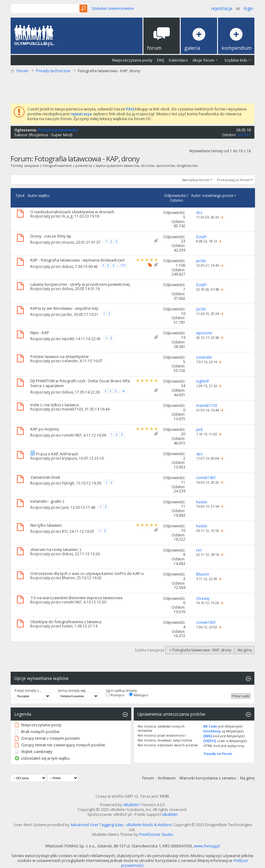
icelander (70, 361)
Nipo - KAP (40, 333)
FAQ (161, 60)
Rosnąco (115, 695)
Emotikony (212, 731)
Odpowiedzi (175, 195)
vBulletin (170, 814)
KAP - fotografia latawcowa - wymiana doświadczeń (77, 260)
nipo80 (68, 338)
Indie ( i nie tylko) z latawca (55, 405)
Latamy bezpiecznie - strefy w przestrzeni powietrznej (80, 284)
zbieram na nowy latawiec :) (56, 549)
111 (123, 265)
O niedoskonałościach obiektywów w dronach (72, 212)
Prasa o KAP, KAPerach (57, 454)
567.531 (244, 135)
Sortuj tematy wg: (72, 691)
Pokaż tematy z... (28, 691)
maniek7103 (72, 409)
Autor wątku (39, 195)
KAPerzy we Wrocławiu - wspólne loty (64, 308)
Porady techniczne (53, 71)
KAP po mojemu (45, 429)
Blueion (68, 578)
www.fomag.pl (207, 846)
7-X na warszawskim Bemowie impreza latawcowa (76, 598)
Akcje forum (203, 60)
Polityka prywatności (58, 130)
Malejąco (139, 695)
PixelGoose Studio (156, 834)
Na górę (245, 650)
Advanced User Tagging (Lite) (97, 825)
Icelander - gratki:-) (47, 501)
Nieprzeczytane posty (132, 60)
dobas (67, 267)
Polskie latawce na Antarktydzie (60, 356)
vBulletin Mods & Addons (149, 825)
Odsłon (176, 200)
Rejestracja (222, 8)
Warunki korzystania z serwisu (208, 778)
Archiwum (167, 778)
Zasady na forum (218, 753)
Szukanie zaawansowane (113, 8)
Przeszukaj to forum (234, 180)
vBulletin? (132, 805)
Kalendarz (178, 60)
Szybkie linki (236, 60)
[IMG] (208, 736)
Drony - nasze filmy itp (51, 236)
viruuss (68, 242)
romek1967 (72, 435)
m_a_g (67, 216)
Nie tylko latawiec (46, 525)
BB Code (210, 726)
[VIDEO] (210, 741)
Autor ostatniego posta (214, 195)
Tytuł (20, 195)
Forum (22, 71)
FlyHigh (68, 483)
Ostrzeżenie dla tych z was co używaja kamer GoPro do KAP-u (87, 573)
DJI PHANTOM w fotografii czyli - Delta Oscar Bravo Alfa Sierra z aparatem (80, 383)
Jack (65, 507)
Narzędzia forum (196, 180)
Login (248, 8)
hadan (67, 626)
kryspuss (69, 458)
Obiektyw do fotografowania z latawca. (66, 622)
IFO (65, 531)
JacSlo (67, 314)
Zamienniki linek (45, 477)
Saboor (21, 135)
